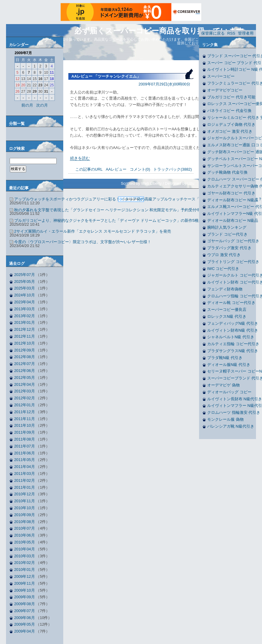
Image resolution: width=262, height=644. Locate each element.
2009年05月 (25, 624)
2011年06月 (25, 453)
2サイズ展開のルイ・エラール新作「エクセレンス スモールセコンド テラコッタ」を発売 (93, 231)
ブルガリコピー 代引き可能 (231, 97)
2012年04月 (25, 384)
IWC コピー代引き (223, 269)
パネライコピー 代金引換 (229, 111)
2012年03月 (25, 391)
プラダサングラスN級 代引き (233, 351)
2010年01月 (25, 570)
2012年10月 (25, 343)
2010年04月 (25, 549)
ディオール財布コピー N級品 (233, 200)
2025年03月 (25, 288)
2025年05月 (25, 282)
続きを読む (80, 158)
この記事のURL (89, 169)
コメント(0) (140, 169)
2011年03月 (25, 474)
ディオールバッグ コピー (229, 392)
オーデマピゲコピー (225, 90)
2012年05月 (25, 378)
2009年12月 (25, 576)
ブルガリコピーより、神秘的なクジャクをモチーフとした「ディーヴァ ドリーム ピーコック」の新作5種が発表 (112, 220)
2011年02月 (25, 480)
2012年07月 (25, 364)
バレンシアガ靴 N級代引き (231, 426)
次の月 (42, 105)
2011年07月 (25, 446)
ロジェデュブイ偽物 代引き (231, 124)
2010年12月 (25, 494)
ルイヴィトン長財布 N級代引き (235, 399)
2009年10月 (25, 590)
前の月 (27, 105)
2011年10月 (25, 425)
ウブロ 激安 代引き (224, 255)
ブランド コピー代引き (227, 234)
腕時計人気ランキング (227, 227)
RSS (231, 33)
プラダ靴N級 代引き (225, 358)
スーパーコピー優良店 (227, 310)
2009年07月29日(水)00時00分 (164, 84)
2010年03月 (25, 556)
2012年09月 (25, 350)
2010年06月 (25, 535)
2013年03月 (25, 309)
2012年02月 (25, 398)
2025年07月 (25, 275)
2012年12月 (25, 329)
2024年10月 (25, 295)
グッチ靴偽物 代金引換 (227, 172)
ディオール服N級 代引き (229, 365)
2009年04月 (25, 631)
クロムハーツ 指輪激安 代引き (234, 412)
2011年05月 (25, 460)
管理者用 (246, 33)
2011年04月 (25, 467)
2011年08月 (25, 439)
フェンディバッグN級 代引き (233, 323)
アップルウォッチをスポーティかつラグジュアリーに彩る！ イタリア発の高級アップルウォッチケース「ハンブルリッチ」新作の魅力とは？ (138, 199)
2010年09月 (25, 515)
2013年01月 (25, 322)
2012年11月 (25, 336)
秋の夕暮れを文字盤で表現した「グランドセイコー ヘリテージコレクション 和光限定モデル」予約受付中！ (109, 210)
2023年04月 (25, 302)
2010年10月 (25, 508)
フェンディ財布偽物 (225, 289)
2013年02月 (25, 316)
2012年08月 (25, 357)
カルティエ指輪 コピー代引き (233, 344)
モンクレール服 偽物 (225, 419)
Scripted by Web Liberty (141, 183)
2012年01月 (25, 405)
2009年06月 (25, 618)
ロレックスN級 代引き (227, 316)
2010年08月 (25, 522)
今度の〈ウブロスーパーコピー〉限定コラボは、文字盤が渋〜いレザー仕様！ (83, 242)
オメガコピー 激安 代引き (230, 131)
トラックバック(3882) (173, 169)
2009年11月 (25, 583)
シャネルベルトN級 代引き (231, 337)
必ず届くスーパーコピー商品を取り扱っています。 (163, 31)
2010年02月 (25, 563)
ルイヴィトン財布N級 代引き (233, 330)
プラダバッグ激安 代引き (229, 248)
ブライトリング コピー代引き (233, 262)
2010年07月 (25, 528)
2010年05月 (25, 542)
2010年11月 (25, 501)
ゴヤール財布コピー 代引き (231, 193)
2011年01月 (25, 487)
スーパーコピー (221, 76)
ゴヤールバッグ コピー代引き (233, 241)
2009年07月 (25, 611)
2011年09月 (25, 432)
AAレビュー (116, 169)
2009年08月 (25, 604)
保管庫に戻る (213, 33)
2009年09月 (25, 597)
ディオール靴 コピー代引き (231, 303)
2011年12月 (25, 412)
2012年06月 (25, 371)
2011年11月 (25, 419)
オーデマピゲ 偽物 (223, 385)
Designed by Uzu (180, 183)
